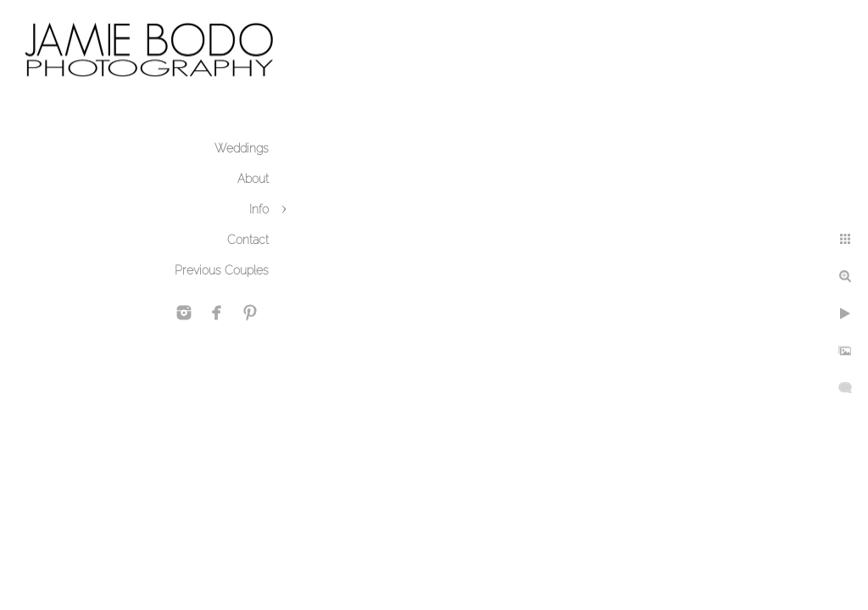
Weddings (242, 148)
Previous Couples (222, 270)
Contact (248, 240)
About (253, 179)
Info (259, 209)
